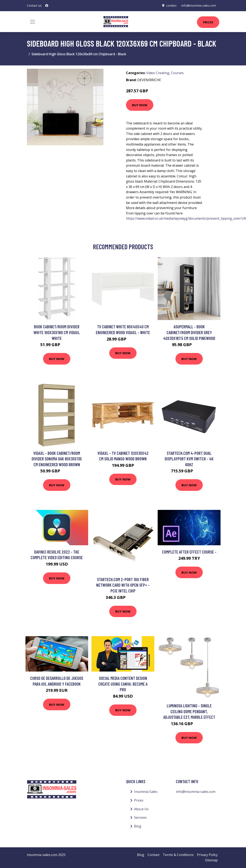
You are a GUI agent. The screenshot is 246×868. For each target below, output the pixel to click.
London (171, 5)
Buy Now (140, 105)
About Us (141, 809)
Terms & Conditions (178, 855)
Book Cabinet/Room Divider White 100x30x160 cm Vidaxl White (57, 332)
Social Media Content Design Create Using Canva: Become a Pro (123, 684)
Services (140, 817)
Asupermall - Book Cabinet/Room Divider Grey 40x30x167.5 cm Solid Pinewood (189, 332)
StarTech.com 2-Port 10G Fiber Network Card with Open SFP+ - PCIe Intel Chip (123, 585)
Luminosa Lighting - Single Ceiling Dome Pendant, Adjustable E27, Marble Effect (189, 711)
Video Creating (158, 73)
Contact (154, 855)
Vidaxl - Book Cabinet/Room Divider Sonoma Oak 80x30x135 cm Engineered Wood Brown (57, 459)
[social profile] (47, 6)
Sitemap (211, 860)
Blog (138, 826)
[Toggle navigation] (32, 22)
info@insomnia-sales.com (199, 5)
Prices (208, 22)
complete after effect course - (189, 552)
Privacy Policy (207, 855)
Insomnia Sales (146, 792)
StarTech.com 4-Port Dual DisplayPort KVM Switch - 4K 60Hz (189, 459)
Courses (177, 73)
